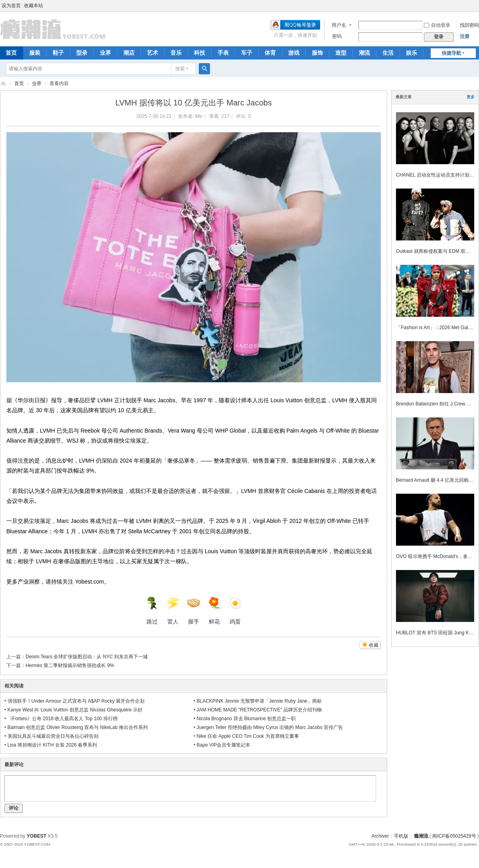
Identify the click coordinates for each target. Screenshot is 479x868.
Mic (199, 116)
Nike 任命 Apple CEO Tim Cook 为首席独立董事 (248, 736)
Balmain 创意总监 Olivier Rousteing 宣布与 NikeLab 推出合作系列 (78, 727)
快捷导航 (451, 53)
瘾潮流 (3, 84)
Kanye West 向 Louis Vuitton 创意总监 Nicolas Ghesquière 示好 (75, 710)
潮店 (129, 53)
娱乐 (412, 53)
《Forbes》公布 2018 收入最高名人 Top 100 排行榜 (63, 719)
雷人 (173, 611)
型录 (82, 53)
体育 (270, 53)
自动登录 (437, 25)
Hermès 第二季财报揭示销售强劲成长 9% (70, 665)
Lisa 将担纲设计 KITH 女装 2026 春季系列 (52, 745)
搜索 (180, 69)
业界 (105, 53)
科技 (200, 53)
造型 (341, 53)
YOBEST (37, 836)
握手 (194, 611)
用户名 (339, 25)
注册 (465, 36)
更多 (471, 97)
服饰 (317, 53)
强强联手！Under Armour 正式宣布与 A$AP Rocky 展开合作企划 (76, 701)
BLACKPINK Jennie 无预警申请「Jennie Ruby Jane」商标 (259, 701)
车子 (247, 53)
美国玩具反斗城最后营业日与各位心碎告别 (53, 736)
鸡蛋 (235, 611)
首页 (19, 83)
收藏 (374, 645)
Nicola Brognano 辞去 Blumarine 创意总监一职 (246, 719)
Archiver (380, 836)
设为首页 (11, 6)
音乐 (176, 53)
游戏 (294, 53)
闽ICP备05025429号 (454, 836)
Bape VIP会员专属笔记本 (224, 745)
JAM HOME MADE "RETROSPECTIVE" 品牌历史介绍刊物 (259, 710)
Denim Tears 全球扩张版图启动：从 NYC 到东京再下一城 (87, 657)
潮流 (364, 53)
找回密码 (469, 25)
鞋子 (58, 53)
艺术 (152, 53)
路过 (152, 611)
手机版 (401, 836)
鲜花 (214, 611)
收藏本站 (34, 6)
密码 (337, 36)
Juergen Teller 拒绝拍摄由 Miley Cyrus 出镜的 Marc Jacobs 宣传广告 (270, 727)
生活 (388, 53)
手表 (223, 53)
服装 (35, 53)
